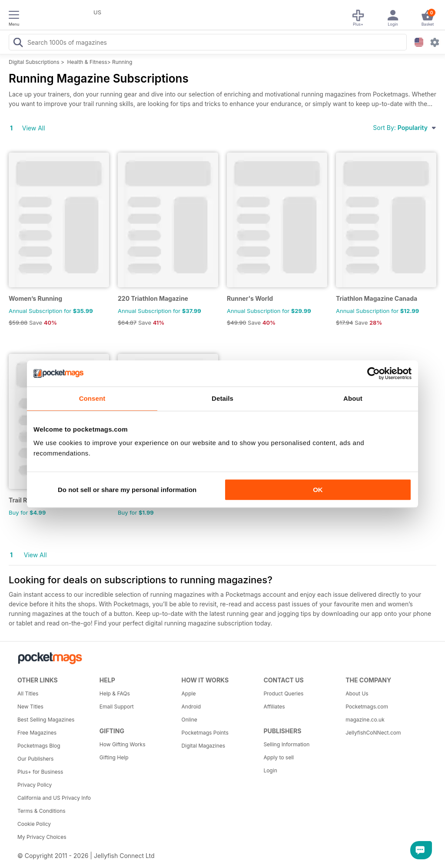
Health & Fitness (87, 62)
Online (189, 720)
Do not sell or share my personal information (127, 490)
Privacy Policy (35, 785)
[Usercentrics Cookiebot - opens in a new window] (374, 373)
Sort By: (405, 128)
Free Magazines (37, 733)
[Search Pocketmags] (18, 43)
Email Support (117, 707)
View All (34, 128)
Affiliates (274, 707)
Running (122, 62)
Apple (189, 693)
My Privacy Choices (42, 837)
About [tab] (353, 398)
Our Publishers (35, 759)
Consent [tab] (92, 398)
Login (270, 770)
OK (318, 490)
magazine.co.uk (365, 720)
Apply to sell (279, 757)
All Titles (28, 693)
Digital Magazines (203, 746)
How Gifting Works (123, 744)
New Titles (30, 707)
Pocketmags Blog (39, 746)
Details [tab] (222, 398)
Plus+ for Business (40, 772)
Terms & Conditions (42, 811)
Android (191, 707)
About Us (357, 693)
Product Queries (283, 693)
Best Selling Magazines (46, 720)
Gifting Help (114, 757)
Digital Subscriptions (34, 62)
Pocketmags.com (367, 707)
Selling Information (286, 744)
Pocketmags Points (205, 733)
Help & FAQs (115, 693)
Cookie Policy (34, 824)
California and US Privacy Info (54, 798)
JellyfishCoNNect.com (373, 733)
